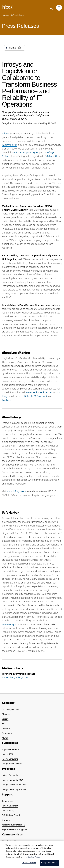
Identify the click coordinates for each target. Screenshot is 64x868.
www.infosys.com (16, 491)
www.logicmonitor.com (39, 392)
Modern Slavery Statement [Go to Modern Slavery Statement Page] (14, 825)
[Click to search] (51, 8)
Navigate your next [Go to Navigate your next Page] (10, 709)
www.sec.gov (9, 624)
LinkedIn (29, 396)
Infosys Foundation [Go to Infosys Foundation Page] (10, 775)
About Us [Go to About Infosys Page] (6, 714)
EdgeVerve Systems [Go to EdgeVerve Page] (10, 749)
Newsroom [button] (7, 15)
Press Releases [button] (19, 15)
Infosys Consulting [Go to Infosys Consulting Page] (10, 759)
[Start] (7, 48)
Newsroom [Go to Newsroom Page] (7, 733)
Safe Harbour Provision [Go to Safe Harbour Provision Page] (12, 815)
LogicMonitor (9, 145)
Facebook (42, 396)
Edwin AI (52, 156)
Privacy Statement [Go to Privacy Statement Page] (10, 806)
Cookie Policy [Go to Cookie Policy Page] (8, 810)
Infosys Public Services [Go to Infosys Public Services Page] (12, 764)
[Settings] (19, 48)
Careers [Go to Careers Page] (5, 719)
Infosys (6, 133)
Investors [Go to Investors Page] (6, 728)
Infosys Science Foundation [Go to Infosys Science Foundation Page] (14, 785)
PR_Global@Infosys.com (15, 677)
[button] (59, 8)
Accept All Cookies (49, 863)
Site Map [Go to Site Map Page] (6, 820)
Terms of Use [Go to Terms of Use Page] (7, 801)
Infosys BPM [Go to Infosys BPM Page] (7, 754)
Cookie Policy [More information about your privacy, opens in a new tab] (34, 857)
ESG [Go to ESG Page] (4, 723)
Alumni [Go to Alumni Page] (5, 738)
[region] (32, 854)
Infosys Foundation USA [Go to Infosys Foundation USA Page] (13, 780)
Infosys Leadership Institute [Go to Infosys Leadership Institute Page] (14, 789)
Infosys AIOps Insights (26, 152)
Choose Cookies (29, 863)
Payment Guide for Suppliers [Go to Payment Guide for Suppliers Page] (15, 829)
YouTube (7, 400)
